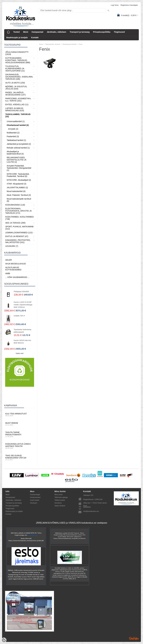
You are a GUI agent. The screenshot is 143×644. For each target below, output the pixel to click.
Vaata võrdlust (60, 506)
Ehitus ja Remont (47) (17, 236)
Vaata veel (20, 353)
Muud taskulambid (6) (16, 191)
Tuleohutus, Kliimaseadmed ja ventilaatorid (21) (15, 69)
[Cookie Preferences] (4, 640)
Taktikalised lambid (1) (16, 140)
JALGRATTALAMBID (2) (17, 188)
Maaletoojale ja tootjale (17, 38)
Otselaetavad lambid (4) (18, 125)
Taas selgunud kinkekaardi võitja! (20, 457)
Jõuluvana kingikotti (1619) (17, 53)
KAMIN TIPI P (19, 316)
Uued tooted (35, 500)
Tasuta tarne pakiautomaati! (20, 434)
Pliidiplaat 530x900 (21, 292)
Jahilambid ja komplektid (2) (19, 144)
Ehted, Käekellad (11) (17, 104)
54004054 (87, 507)
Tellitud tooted (60, 500)
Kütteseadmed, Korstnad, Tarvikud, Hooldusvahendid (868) (18, 60)
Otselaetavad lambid (69, 44)
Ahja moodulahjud (16, 264)
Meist (26, 32)
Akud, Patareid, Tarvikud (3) (19, 195)
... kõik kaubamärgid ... (17, 277)
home (41, 44)
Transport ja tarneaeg (80, 32)
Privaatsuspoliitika (102, 32)
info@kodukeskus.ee (91, 511)
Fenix (81, 44)
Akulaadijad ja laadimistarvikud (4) (15, 153)
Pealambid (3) (13, 136)
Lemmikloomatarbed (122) (19, 233)
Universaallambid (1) (16, 121)
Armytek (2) (13, 129)
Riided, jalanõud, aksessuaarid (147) (16, 94)
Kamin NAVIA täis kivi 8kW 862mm (22, 342)
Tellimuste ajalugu (61, 497)
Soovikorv (58, 503)
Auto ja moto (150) (15, 83)
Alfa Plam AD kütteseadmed (13, 269)
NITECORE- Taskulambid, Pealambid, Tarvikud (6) (18, 175)
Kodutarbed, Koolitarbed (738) (19, 218)
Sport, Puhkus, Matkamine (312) (19, 228)
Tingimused (119, 32)
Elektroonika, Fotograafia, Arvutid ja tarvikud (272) (18, 211)
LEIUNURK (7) (12, 246)
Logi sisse (115, 5)
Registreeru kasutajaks (129, 5)
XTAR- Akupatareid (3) (16, 184)
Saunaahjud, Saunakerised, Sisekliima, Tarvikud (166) (19, 77)
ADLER (9, 260)
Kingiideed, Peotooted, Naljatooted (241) (18, 241)
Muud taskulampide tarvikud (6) (19, 200)
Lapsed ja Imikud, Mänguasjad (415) (15, 109)
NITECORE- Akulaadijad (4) (19, 180)
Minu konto (59, 495)
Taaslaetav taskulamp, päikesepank (23, 331)
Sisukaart (34, 503)
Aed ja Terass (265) (15, 223)
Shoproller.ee (134, 638)
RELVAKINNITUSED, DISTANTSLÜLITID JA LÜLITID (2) (16, 160)
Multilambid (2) (13, 133)
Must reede (20, 424)
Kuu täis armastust (20, 414)
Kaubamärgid (35, 495)
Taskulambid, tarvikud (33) (18, 115)
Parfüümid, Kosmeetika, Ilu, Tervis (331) (18, 100)
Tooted (16, 32)
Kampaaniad (37, 32)
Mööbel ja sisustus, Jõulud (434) (16, 88)
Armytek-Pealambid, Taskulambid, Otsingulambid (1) (19, 168)
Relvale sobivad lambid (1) (18, 148)
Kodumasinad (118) (15, 205)
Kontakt (35, 38)
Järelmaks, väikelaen (56, 32)
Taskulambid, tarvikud (53, 44)
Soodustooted (35, 497)
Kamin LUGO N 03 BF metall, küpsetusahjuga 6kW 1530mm (23, 305)
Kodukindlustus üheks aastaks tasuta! (20, 446)
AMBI (8, 273)
